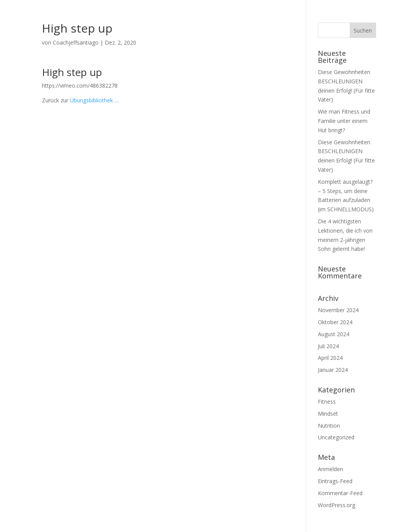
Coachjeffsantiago (76, 42)
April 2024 (330, 358)
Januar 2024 (333, 370)
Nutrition (329, 426)
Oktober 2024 (335, 322)
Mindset (328, 414)
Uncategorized (336, 437)
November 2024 (338, 310)
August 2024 (334, 334)
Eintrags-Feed (335, 481)
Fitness (327, 402)
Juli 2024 (328, 346)
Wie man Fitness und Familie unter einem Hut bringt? (344, 121)
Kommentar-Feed (340, 493)
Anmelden (330, 469)
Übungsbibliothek (91, 100)
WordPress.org (336, 505)
